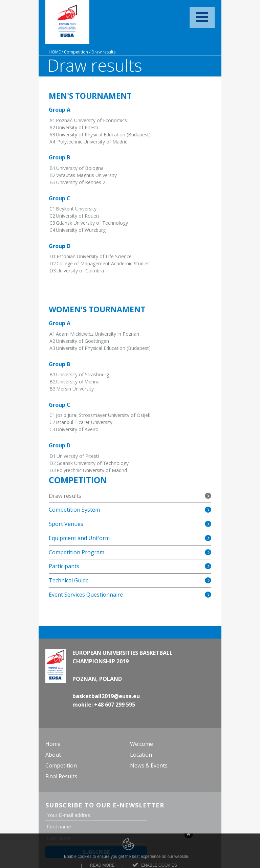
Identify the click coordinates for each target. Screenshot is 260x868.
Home (55, 52)
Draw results (103, 52)
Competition (76, 52)
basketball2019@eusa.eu (106, 696)
